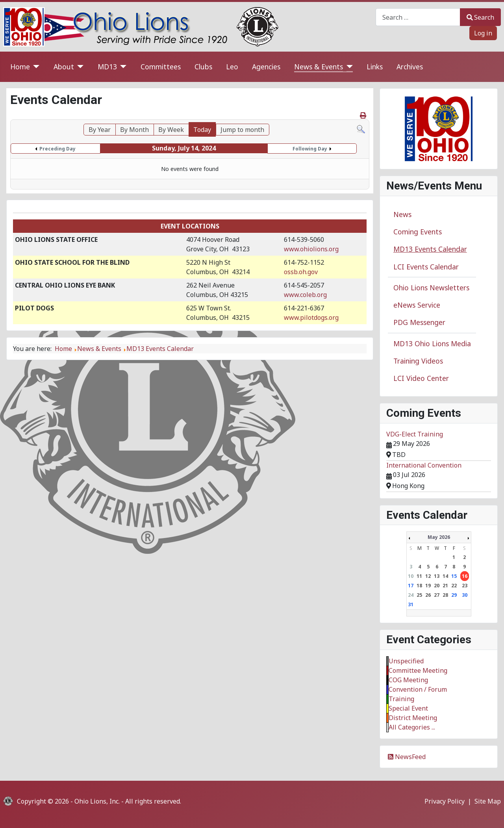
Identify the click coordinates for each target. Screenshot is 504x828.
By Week (171, 130)
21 (445, 586)
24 (411, 595)
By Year (100, 130)
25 (419, 595)
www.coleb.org (305, 295)
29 (454, 595)
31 (411, 604)
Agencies (266, 67)
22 (454, 586)
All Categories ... (412, 727)
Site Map (488, 801)
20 (437, 586)
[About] (79, 67)
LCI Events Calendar (426, 267)
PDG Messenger (419, 322)
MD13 (107, 67)
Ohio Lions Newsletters (431, 288)
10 (411, 576)
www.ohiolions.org (311, 249)
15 (454, 576)
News (402, 214)
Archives (410, 67)
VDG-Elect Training (415, 434)
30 (465, 595)
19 (428, 586)
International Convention (424, 465)
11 (419, 576)
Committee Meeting (418, 670)
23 (465, 586)
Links (375, 67)
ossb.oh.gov (301, 272)
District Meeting (413, 718)
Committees (161, 67)
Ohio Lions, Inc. (97, 801)
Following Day (310, 149)
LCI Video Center (421, 378)
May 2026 (439, 537)
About (64, 67)
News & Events (319, 67)
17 (411, 586)
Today (202, 130)
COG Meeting (408, 680)
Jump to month (242, 130)
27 (437, 595)
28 (445, 595)
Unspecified (406, 661)
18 (419, 586)
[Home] (35, 67)
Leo (232, 67)
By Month (134, 130)
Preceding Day (57, 149)
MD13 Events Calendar (430, 249)
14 (445, 576)
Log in (483, 33)
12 (428, 576)
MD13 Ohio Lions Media (432, 343)
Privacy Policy (445, 801)
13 (437, 576)
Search (480, 17)
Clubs (203, 67)
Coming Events (418, 232)
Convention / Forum (418, 689)
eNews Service (417, 305)
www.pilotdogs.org (311, 317)
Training (401, 699)
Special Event (408, 708)
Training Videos (418, 361)
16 (465, 576)
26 (428, 595)
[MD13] (122, 67)
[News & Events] (348, 67)
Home (20, 67)
